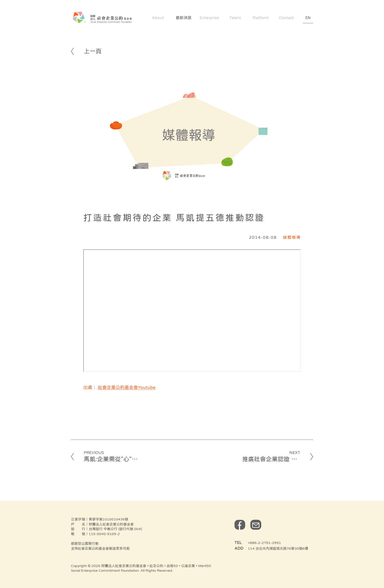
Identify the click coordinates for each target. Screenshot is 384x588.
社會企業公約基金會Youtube (127, 387)
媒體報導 (292, 237)
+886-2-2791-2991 (264, 543)
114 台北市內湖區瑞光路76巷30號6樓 (278, 548)
